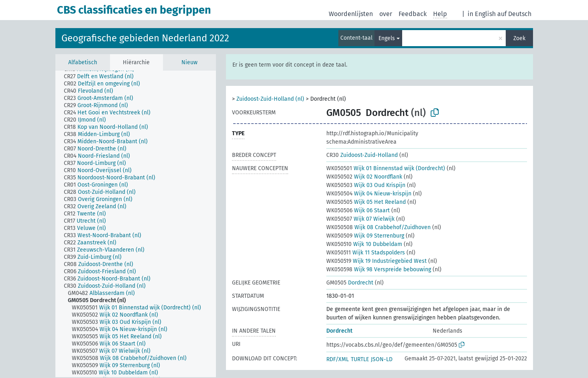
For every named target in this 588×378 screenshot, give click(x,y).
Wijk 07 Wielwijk (360, 219)
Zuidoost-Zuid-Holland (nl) (270, 99)
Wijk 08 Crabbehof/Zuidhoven (378, 227)
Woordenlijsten (351, 14)
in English (482, 14)
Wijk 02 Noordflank (364, 177)
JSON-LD (382, 359)
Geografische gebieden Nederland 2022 (145, 38)
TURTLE (360, 359)
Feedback (413, 14)
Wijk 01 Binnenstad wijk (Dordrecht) (386, 168)
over (386, 14)
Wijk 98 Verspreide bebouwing (379, 269)
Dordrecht (350, 283)
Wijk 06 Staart (358, 210)
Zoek (519, 38)
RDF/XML (338, 359)
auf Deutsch (514, 14)
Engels (387, 38)
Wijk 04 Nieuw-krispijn (369, 194)
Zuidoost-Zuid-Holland (362, 155)
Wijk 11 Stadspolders (366, 253)
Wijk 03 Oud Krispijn (366, 185)
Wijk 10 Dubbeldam (364, 244)
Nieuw (189, 62)
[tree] (136, 224)
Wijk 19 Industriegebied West (376, 261)
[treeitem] (102, 77)
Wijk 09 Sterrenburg (365, 236)
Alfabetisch (83, 62)
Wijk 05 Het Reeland (366, 202)
